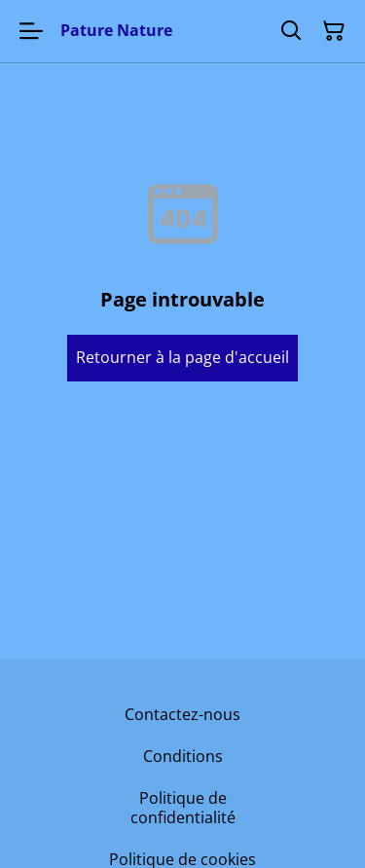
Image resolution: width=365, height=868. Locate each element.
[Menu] (31, 31)
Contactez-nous (182, 714)
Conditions (183, 756)
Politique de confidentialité (183, 807)
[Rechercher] (291, 31)
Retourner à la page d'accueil (182, 357)
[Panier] (334, 31)
